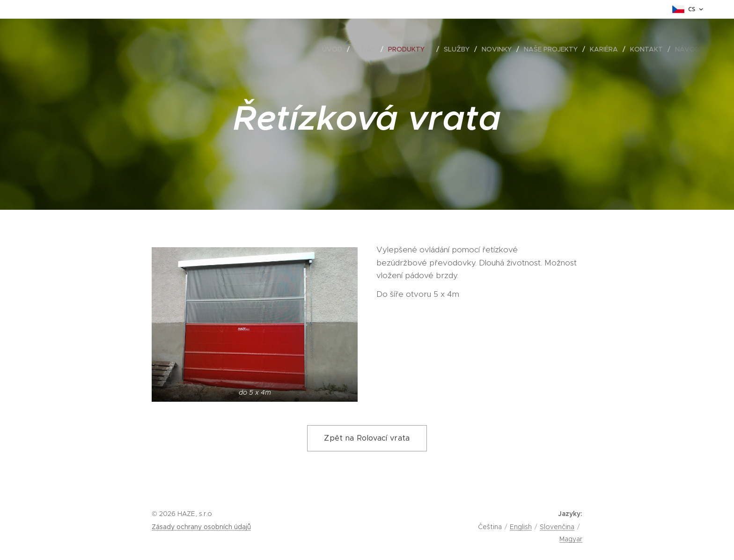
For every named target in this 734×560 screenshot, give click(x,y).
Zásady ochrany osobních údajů (201, 527)
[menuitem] (335, 49)
